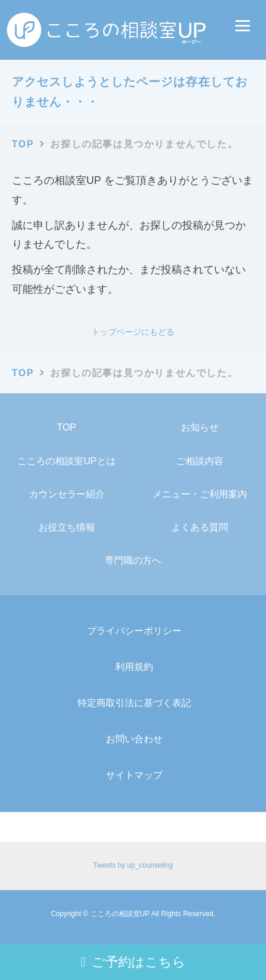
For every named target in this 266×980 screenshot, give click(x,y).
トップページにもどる (133, 332)
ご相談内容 (200, 461)
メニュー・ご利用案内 (200, 494)
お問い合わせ (134, 739)
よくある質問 (200, 527)
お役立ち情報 (67, 527)
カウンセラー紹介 (67, 494)
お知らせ (200, 427)
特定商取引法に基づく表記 (134, 703)
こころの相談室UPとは (66, 461)
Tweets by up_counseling (133, 865)
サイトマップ (134, 775)
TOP (66, 427)
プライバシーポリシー (134, 631)
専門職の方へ (133, 560)
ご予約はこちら (133, 962)
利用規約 (134, 667)
